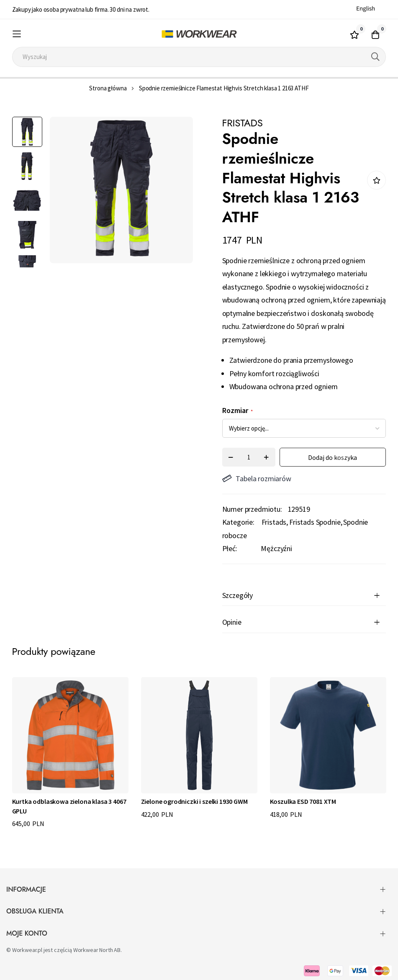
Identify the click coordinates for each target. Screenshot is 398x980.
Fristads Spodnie (315, 522)
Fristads (274, 522)
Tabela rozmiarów (257, 478)
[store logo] (199, 34)
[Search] (375, 57)
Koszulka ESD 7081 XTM (303, 801)
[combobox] (199, 57)
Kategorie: (238, 522)
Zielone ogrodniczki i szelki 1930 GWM (194, 801)
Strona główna (108, 88)
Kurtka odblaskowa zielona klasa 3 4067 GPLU (69, 806)
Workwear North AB (97, 950)
